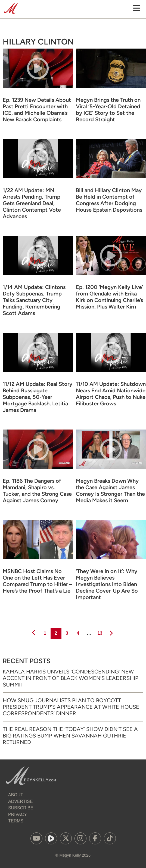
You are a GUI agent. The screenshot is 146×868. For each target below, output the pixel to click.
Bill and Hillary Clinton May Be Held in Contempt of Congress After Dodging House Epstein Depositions (109, 200)
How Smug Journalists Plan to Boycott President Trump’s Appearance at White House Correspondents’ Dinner (71, 707)
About (16, 795)
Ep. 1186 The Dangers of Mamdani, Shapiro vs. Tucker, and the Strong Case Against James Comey (37, 491)
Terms (16, 821)
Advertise (20, 801)
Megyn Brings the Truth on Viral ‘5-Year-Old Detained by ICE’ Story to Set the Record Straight (108, 110)
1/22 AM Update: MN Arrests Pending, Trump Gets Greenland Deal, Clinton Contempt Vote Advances (32, 203)
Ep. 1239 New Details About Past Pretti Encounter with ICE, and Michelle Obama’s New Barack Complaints (37, 110)
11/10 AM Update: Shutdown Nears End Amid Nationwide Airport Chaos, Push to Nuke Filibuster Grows (111, 394)
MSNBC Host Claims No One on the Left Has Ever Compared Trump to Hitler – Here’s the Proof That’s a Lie (38, 581)
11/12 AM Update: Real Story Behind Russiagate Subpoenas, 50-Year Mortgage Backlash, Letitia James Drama (38, 397)
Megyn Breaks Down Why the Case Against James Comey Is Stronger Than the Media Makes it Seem (110, 491)
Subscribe (21, 808)
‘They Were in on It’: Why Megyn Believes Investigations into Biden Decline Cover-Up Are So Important (107, 584)
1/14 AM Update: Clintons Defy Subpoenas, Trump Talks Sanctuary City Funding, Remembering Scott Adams (34, 300)
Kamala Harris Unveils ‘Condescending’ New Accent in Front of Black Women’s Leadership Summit (71, 678)
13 (100, 632)
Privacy (18, 814)
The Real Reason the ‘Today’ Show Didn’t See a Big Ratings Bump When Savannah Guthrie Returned (70, 736)
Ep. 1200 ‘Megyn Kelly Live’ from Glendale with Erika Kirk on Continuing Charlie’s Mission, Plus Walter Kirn (109, 297)
